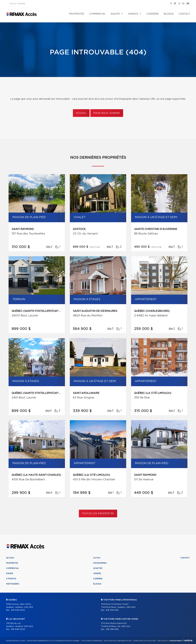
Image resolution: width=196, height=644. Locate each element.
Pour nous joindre (107, 113)
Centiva (187, 640)
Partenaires (13, 584)
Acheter (98, 568)
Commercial (97, 14)
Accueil (81, 113)
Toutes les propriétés (98, 514)
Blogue (169, 14)
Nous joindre (18, 4)
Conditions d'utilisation (144, 641)
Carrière (153, 14)
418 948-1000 (18, 610)
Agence (133, 14)
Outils (97, 558)
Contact (184, 14)
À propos (11, 579)
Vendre (97, 573)
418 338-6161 (112, 610)
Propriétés (76, 14)
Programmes (100, 563)
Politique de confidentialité (118, 641)
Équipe (115, 14)
